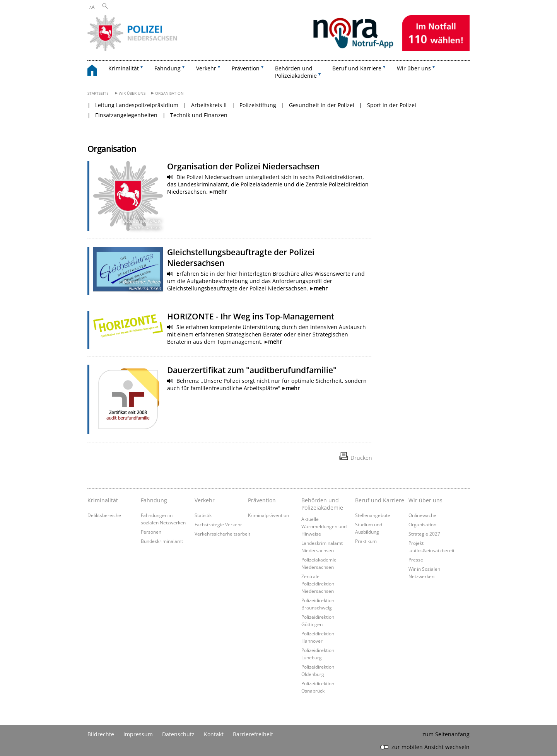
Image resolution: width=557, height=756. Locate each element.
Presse (416, 560)
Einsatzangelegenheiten (126, 115)
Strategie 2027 (424, 534)
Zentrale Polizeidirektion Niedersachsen (318, 584)
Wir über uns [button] (414, 68)
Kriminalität (103, 500)
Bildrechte (101, 734)
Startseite (98, 93)
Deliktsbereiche (104, 515)
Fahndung (154, 500)
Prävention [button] (246, 68)
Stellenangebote (373, 515)
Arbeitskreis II (209, 105)
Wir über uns (132, 93)
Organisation (169, 93)
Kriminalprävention (268, 515)
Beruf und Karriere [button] (357, 68)
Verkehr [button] (206, 68)
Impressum (138, 734)
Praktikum (366, 541)
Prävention (262, 500)
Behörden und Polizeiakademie (322, 504)
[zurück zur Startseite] (96, 71)
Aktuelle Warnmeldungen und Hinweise (324, 526)
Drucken (361, 458)
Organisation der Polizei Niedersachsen (243, 166)
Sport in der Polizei (392, 105)
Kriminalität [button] (124, 68)
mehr (220, 192)
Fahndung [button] (167, 68)
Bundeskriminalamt (162, 541)
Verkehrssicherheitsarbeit (222, 534)
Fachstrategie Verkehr (218, 524)
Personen (151, 532)
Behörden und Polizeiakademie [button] (296, 72)
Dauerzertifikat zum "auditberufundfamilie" (252, 370)
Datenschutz (178, 734)
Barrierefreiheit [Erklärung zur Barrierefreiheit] (253, 734)
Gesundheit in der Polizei (322, 105)
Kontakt (214, 734)
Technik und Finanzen (199, 115)
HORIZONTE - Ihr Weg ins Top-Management (251, 316)
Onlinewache (422, 515)
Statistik (203, 515)
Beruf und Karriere (380, 500)
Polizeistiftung (258, 105)
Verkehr (205, 500)
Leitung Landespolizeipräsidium (137, 105)
